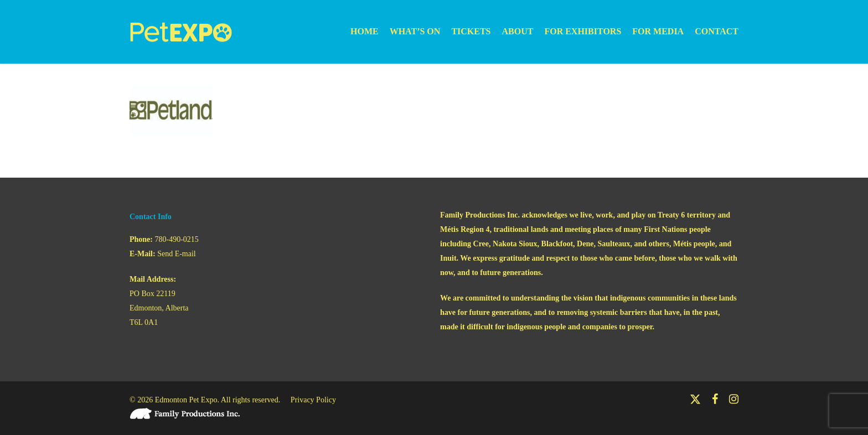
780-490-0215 (177, 239)
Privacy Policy (313, 400)
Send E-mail (177, 254)
